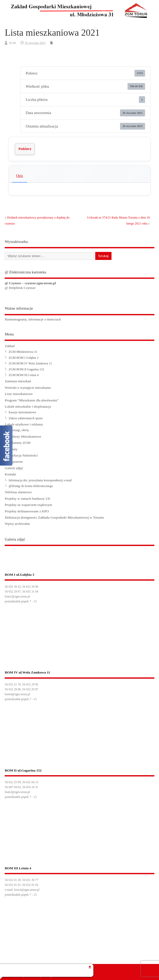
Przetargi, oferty (19, 430)
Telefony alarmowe (18, 492)
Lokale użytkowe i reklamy (24, 424)
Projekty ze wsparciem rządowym (28, 505)
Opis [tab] (19, 176)
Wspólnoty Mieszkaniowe (23, 436)
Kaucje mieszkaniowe (22, 412)
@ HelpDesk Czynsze (20, 288)
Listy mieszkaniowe (19, 394)
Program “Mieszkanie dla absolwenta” (31, 400)
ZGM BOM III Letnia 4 (23, 375)
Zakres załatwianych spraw (26, 418)
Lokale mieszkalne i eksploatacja (28, 406)
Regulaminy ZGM (17, 443)
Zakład (9, 346)
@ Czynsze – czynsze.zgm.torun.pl (30, 283)
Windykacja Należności (21, 455)
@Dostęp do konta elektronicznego (31, 486)
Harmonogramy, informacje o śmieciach (33, 319)
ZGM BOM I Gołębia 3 (23, 358)
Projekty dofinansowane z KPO (27, 511)
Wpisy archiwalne (17, 524)
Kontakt (10, 474)
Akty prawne (14, 462)
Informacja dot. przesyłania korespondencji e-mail (40, 480)
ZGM (12, 43)
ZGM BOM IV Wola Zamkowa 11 (30, 363)
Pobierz (25, 149)
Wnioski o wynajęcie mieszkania (28, 388)
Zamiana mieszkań (18, 381)
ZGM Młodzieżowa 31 (23, 352)
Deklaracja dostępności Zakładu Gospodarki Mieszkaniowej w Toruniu (54, 517)
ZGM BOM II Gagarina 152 (26, 369)
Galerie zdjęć (14, 468)
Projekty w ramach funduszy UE (27, 499)
